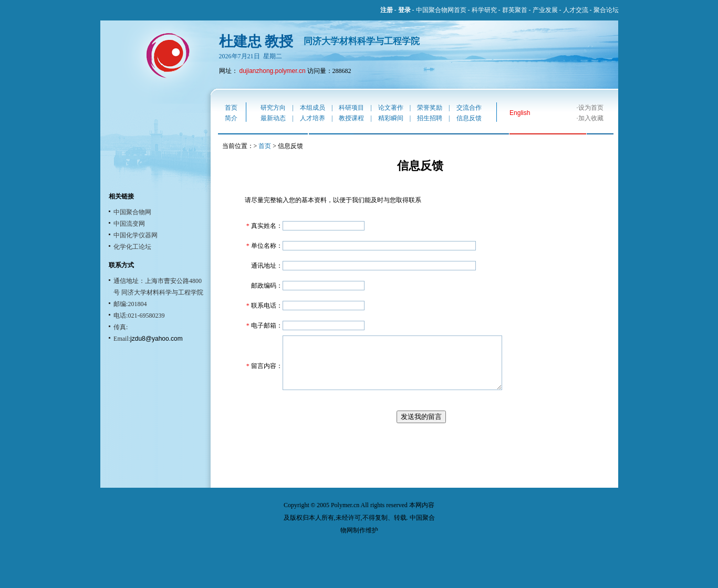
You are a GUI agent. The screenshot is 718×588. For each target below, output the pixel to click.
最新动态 (273, 118)
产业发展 (545, 10)
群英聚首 (515, 10)
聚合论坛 (606, 10)
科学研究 (484, 10)
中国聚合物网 (132, 212)
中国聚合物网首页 (441, 10)
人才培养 (313, 118)
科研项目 (351, 108)
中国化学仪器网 (136, 235)
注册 (387, 10)
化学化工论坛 (132, 247)
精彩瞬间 (391, 118)
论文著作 (391, 108)
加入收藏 (591, 118)
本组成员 (313, 108)
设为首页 (591, 108)
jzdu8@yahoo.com (157, 339)
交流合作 (469, 108)
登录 (404, 10)
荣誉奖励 (430, 108)
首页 (231, 108)
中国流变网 (129, 224)
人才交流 (576, 10)
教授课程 (351, 118)
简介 (231, 118)
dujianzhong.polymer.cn (273, 71)
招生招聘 (430, 118)
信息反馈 (469, 118)
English (520, 113)
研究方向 (273, 108)
